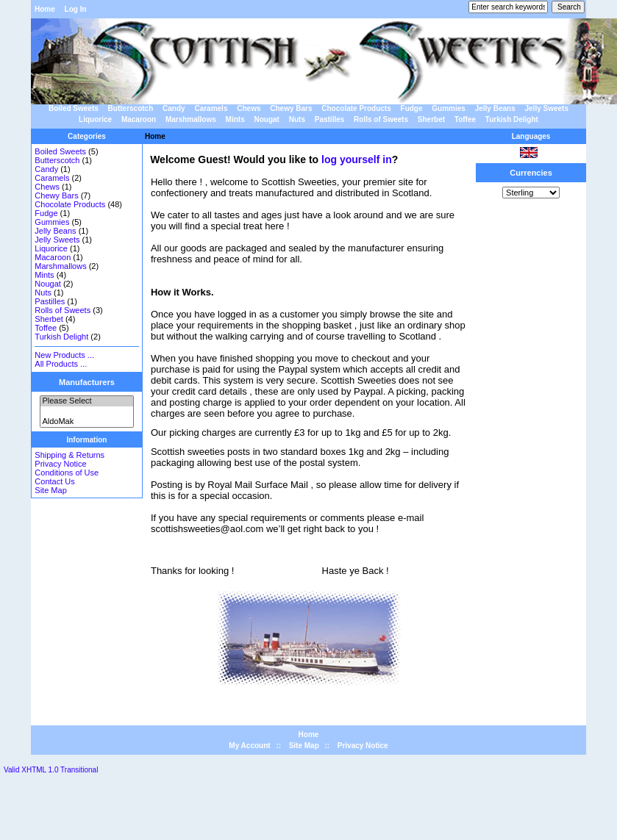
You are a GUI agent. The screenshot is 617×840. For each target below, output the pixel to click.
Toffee (465, 119)
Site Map (50, 490)
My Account (249, 746)
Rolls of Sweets (381, 119)
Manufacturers (87, 382)
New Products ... (64, 355)
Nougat (266, 119)
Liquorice (95, 119)
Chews (249, 108)
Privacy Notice (60, 464)
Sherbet (431, 119)
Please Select (86, 401)
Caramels (211, 108)
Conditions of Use (67, 473)
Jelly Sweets (547, 108)
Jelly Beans (495, 108)
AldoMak (86, 422)
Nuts (297, 119)
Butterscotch (131, 108)
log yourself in (357, 159)
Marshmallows (191, 119)
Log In (76, 9)
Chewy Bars (291, 108)
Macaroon (139, 119)
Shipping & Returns (69, 455)
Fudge (412, 108)
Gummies (449, 108)
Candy (174, 108)
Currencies (531, 173)
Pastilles (330, 119)
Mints (235, 119)
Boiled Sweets (74, 108)
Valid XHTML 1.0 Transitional (51, 770)
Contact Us (54, 481)
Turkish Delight (512, 119)
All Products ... (61, 364)
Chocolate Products (356, 108)
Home (45, 9)
